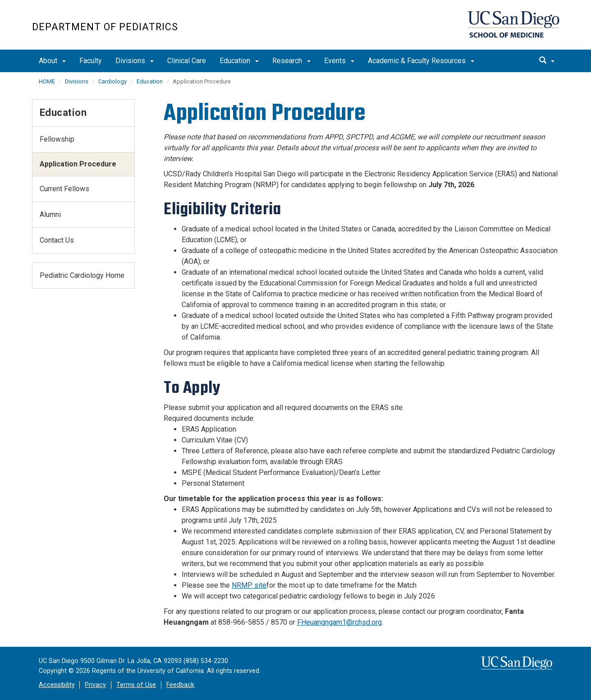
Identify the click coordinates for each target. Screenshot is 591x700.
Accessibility (57, 685)
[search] (547, 61)
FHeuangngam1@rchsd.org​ (339, 622)
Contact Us (57, 240)
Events (339, 61)
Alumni (50, 214)
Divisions (135, 61)
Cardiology (112, 81)
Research (291, 61)
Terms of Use (136, 685)
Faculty (91, 61)
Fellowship (57, 139)
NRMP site (249, 585)
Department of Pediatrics (105, 27)
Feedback (180, 685)
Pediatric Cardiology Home (82, 275)
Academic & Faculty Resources (421, 61)
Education (239, 61)
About (52, 61)
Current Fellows (64, 189)
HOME (47, 81)
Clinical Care (187, 61)
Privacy (95, 685)
